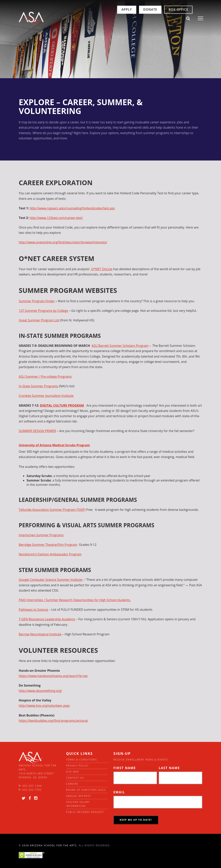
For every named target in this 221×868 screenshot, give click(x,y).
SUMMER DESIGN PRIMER (37, 431)
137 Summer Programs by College (43, 311)
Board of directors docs (86, 790)
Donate (135, 19)
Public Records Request (85, 812)
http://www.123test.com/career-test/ (56, 218)
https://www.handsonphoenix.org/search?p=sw (53, 676)
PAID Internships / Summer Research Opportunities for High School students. (75, 600)
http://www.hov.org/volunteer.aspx (44, 706)
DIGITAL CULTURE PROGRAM (62, 405)
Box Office (163, 19)
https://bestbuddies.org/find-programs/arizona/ (53, 721)
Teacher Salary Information (78, 804)
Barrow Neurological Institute (40, 634)
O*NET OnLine (101, 269)
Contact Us (75, 778)
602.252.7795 (32, 790)
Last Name (178, 768)
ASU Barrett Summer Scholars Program (120, 346)
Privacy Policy (77, 766)
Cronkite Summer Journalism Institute (46, 396)
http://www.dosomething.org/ (40, 691)
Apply (111, 19)
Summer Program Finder (37, 301)
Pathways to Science (33, 610)
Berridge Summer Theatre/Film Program (48, 545)
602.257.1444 (32, 786)
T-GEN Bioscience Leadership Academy (47, 619)
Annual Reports (79, 796)
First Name (133, 768)
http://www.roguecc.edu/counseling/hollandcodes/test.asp (72, 208)
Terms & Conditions (82, 760)
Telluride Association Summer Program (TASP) (52, 510)
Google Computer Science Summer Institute (51, 580)
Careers (72, 784)
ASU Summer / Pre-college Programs (45, 377)
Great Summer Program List (39, 320)
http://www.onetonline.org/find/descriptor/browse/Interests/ (63, 242)
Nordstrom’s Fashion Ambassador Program (50, 554)
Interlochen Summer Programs (41, 535)
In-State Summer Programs (38, 386)
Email (128, 792)
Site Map (73, 772)
